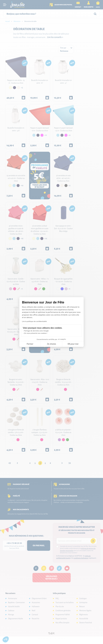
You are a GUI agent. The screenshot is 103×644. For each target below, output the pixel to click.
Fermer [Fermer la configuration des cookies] (30, 344)
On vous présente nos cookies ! (36, 333)
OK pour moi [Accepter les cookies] (73, 344)
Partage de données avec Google (36, 331)
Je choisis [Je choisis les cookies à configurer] (51, 344)
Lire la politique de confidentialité (34, 321)
